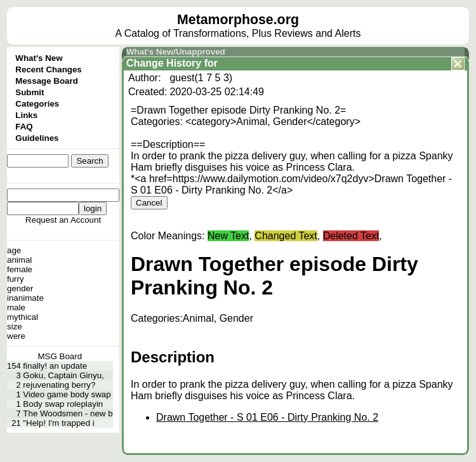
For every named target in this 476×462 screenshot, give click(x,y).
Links (26, 115)
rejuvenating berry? (59, 385)
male (16, 307)
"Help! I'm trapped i (58, 423)
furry (16, 279)
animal (19, 260)
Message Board (47, 81)
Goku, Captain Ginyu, (63, 375)
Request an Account (63, 220)
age (14, 250)
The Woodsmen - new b (68, 413)
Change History (164, 63)
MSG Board (60, 356)
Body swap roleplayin (63, 404)
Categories (37, 104)
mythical (23, 317)
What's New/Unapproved (176, 52)
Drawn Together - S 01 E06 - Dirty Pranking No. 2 (267, 417)
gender (20, 288)
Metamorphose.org (238, 20)
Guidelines (37, 138)
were (16, 336)
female (20, 269)
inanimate (25, 298)
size (15, 327)
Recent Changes (48, 69)
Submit (30, 92)
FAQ (24, 127)
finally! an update (55, 366)
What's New (39, 58)
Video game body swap (67, 394)
